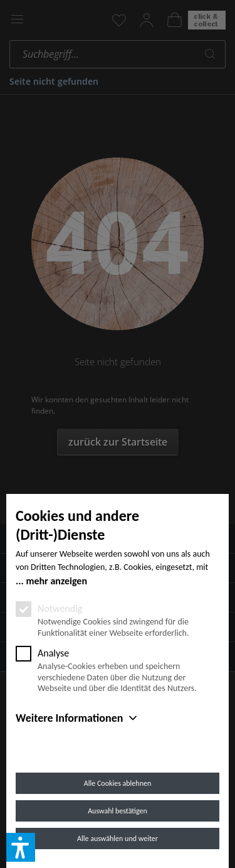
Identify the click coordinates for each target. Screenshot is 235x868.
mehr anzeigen (56, 581)
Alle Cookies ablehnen (118, 783)
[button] (21, 847)
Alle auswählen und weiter (118, 839)
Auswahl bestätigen (118, 811)
